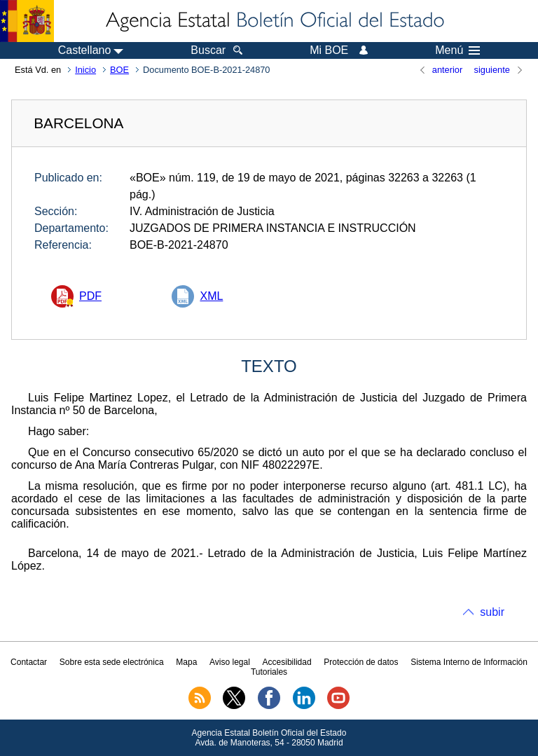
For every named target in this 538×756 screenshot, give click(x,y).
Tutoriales (269, 672)
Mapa (186, 662)
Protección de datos (361, 662)
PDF (90, 296)
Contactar (29, 662)
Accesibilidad (287, 662)
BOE (119, 70)
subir (492, 612)
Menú (457, 50)
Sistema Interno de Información (469, 662)
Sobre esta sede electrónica (112, 662)
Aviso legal (230, 662)
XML (211, 296)
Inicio (85, 70)
